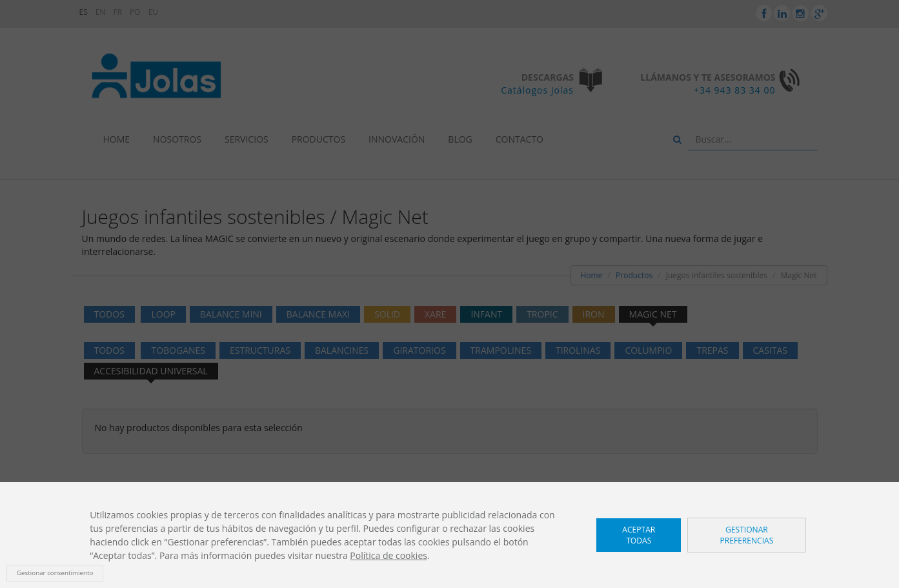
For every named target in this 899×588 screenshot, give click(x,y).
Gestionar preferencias (746, 535)
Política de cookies (389, 555)
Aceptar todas (639, 535)
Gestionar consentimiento (55, 573)
